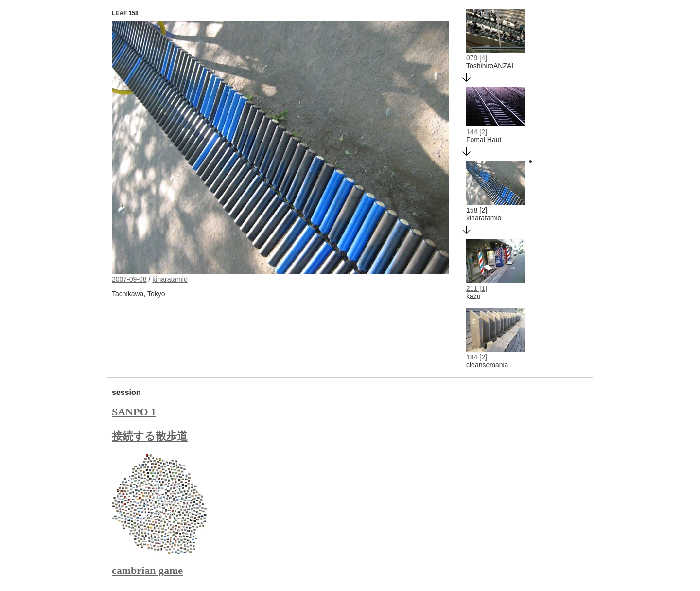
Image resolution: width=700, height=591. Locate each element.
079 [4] (477, 58)
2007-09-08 (129, 279)
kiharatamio (170, 279)
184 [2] (477, 357)
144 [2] (477, 132)
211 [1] (477, 288)
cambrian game (147, 570)
